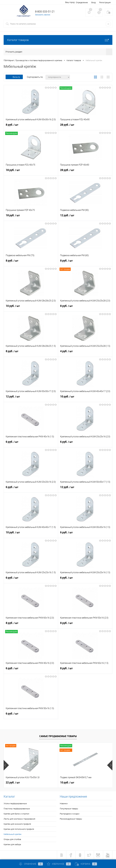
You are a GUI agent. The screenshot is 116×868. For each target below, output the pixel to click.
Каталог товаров (58, 40)
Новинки (64, 804)
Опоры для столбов (12, 839)
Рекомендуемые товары (71, 819)
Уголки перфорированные (15, 804)
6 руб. (31, 443)
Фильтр (14, 77)
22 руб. (13, 783)
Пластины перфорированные (17, 809)
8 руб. (31, 126)
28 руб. (85, 126)
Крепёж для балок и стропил (16, 814)
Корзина (86, 864)
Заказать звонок (43, 15)
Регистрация (105, 2)
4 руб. (85, 353)
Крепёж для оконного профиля (17, 824)
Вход (93, 2)
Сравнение (31, 864)
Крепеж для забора (12, 844)
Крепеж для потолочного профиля (19, 829)
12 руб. (85, 217)
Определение (82, 2)
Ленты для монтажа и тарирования (19, 819)
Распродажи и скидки (70, 814)
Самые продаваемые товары (58, 736)
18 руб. (31, 171)
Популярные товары (69, 809)
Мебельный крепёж (13, 834)
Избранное (59, 864)
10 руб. (31, 307)
